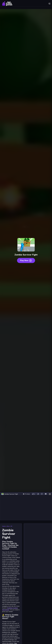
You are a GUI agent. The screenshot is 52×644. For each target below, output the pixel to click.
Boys (8, 526)
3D (11, 526)
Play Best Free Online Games (7, 4)
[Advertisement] (26, 508)
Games (4, 526)
